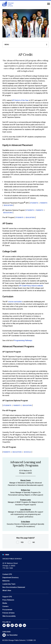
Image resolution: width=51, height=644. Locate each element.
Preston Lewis (25, 500)
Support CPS (7, 597)
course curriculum (15, 302)
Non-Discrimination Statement (14, 587)
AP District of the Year (20, 100)
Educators (8, 205)
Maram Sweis (26, 480)
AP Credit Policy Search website (31, 286)
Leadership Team (9, 584)
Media (5, 603)
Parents (44, 203)
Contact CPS (7, 574)
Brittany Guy (26, 490)
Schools (28, 452)
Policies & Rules (8, 613)
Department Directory (10, 578)
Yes (22, 542)
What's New (7, 590)
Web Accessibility (9, 616)
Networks (6, 581)
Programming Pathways (23, 340)
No (34, 542)
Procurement (7, 610)
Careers (5, 606)
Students (34, 203)
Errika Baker (26, 522)
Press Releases (8, 600)
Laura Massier (26, 509)
